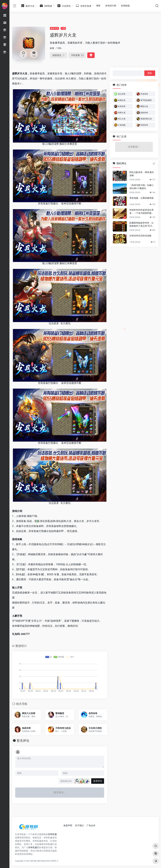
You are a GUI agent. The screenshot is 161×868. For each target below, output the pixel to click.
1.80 (63, 28)
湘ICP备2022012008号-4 (48, 861)
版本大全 (54, 28)
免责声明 (68, 825)
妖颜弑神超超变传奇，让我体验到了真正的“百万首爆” (142, 224)
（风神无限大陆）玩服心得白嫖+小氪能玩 (142, 187)
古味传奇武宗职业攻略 (140, 236)
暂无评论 (23, 741)
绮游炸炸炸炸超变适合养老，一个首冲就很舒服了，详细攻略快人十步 (142, 212)
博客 (98, 6)
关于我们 (79, 825)
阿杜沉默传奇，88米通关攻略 (142, 174)
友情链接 (125, 6)
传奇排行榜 (111, 6)
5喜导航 (34, 861)
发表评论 (98, 781)
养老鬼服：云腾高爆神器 (142, 198)
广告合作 (91, 825)
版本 (17, 84)
